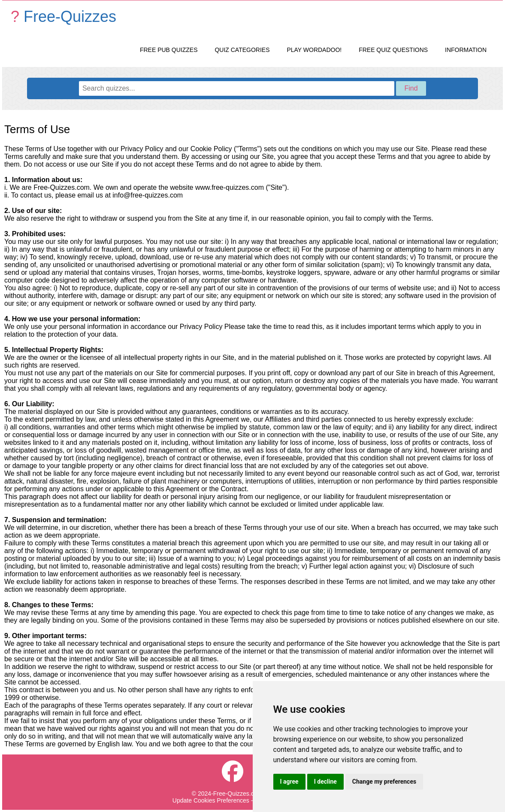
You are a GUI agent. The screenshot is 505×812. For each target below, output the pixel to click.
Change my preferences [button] (384, 782)
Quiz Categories (242, 50)
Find (411, 88)
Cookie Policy (211, 149)
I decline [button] (325, 782)
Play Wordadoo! (314, 50)
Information (466, 50)
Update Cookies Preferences (211, 800)
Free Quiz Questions (393, 50)
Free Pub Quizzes (169, 50)
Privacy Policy (142, 149)
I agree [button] (289, 782)
